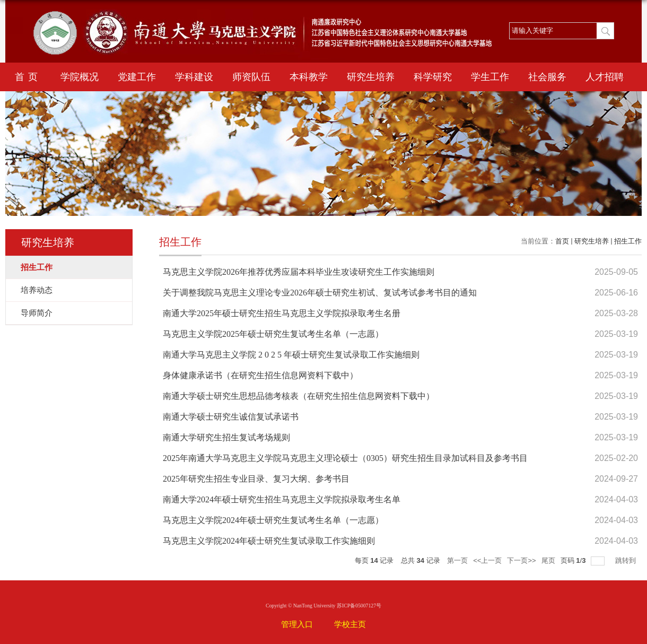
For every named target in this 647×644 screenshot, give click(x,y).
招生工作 (628, 241)
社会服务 (547, 77)
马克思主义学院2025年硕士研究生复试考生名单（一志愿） (273, 334)
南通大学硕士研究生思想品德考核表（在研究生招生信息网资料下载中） (299, 396)
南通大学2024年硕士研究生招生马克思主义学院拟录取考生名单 (282, 499)
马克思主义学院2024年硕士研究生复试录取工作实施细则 (269, 541)
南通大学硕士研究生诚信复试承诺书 (231, 417)
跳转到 (627, 560)
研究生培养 (371, 77)
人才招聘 (605, 77)
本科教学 (309, 77)
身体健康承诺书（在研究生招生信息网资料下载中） (260, 375)
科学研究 (433, 77)
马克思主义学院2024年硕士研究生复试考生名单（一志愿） (273, 520)
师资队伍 (251, 77)
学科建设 (194, 77)
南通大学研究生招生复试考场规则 (226, 437)
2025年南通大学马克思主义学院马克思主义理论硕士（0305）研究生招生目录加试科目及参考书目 (345, 458)
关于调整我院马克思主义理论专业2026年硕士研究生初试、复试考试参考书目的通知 (320, 293)
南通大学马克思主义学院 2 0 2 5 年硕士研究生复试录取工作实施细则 (291, 355)
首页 (28, 77)
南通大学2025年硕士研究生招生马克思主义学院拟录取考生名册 (282, 313)
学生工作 (490, 77)
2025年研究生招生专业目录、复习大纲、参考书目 (256, 479)
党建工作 (137, 77)
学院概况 (80, 77)
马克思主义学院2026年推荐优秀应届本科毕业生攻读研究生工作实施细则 (299, 272)
